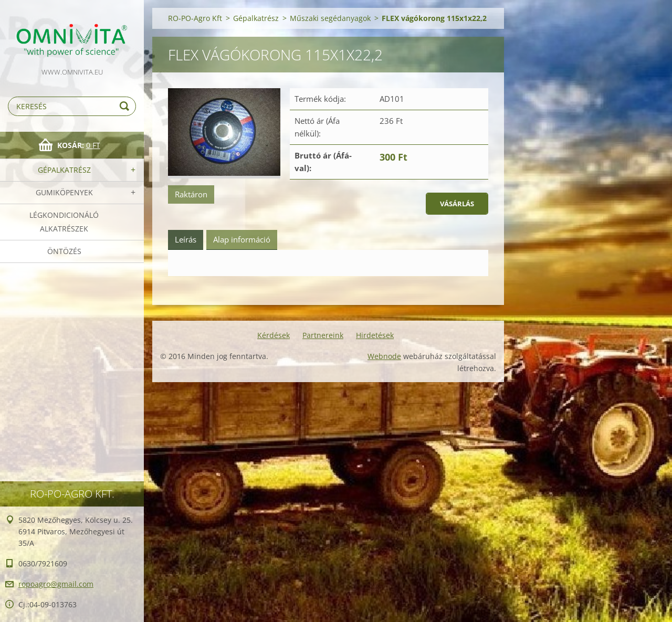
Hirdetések (375, 335)
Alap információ (242, 239)
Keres (126, 106)
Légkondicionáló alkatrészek (64, 222)
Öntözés (64, 251)
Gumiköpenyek (64, 192)
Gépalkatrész (64, 170)
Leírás (186, 239)
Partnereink (323, 335)
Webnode (384, 356)
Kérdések (274, 335)
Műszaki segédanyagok (330, 18)
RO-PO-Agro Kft (195, 18)
